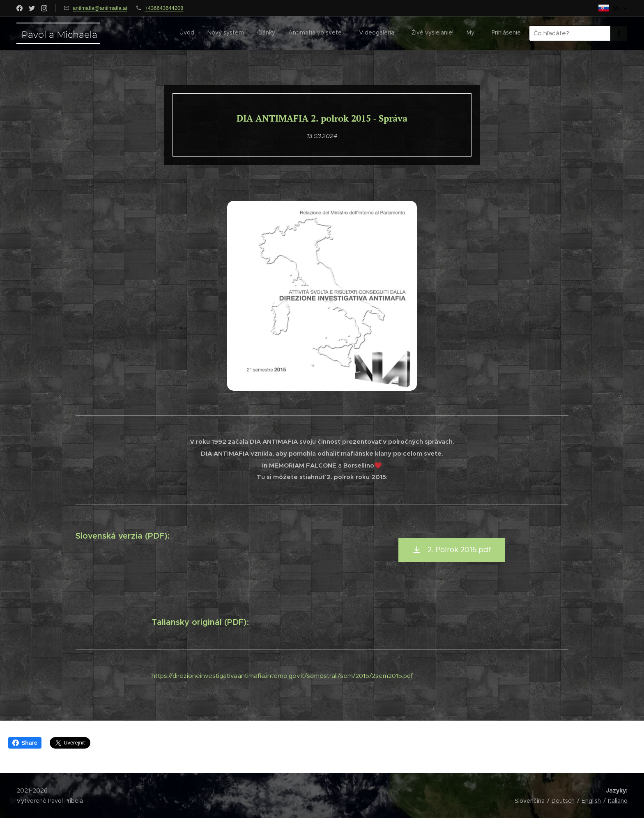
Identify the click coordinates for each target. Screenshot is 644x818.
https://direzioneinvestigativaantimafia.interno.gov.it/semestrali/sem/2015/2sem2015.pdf (282, 676)
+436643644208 (164, 8)
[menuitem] (419, 33)
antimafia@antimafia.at (100, 8)
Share (25, 743)
